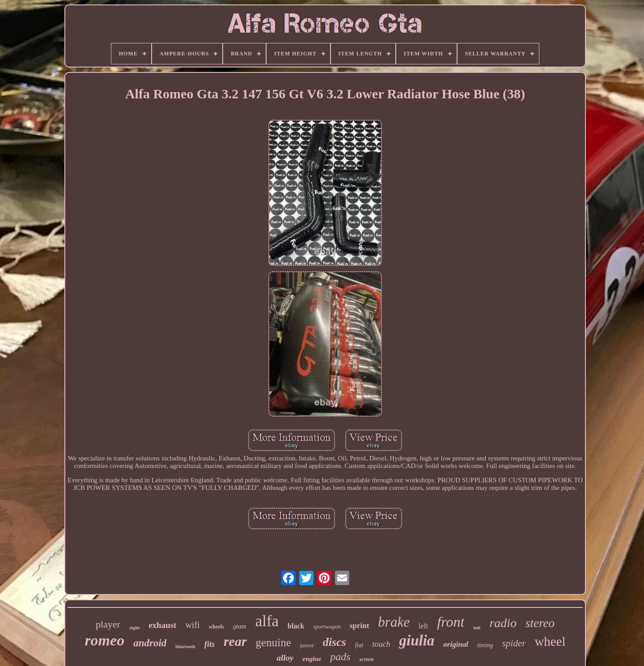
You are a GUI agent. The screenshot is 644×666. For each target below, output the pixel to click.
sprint (359, 626)
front (451, 622)
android (150, 643)
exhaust (162, 625)
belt (477, 628)
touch (381, 644)
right (134, 628)
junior (307, 645)
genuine (273, 643)
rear (235, 641)
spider (514, 643)
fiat (359, 645)
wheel (550, 641)
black (296, 626)
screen (367, 659)
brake (394, 622)
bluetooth (185, 646)
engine (312, 659)
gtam (240, 626)
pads (340, 657)
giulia (417, 641)
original (456, 644)
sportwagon (327, 626)
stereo (540, 623)
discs (335, 642)
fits (210, 644)
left (423, 626)
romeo (104, 640)
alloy (285, 658)
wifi (192, 625)
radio (503, 623)
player (108, 624)
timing (485, 645)
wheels (216, 627)
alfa (267, 621)
